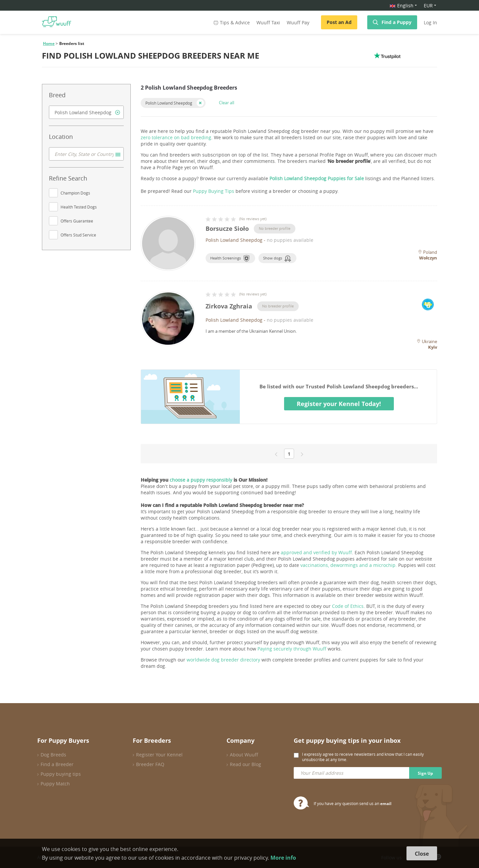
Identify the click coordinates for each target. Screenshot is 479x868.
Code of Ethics (348, 606)
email (386, 804)
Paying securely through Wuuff (292, 649)
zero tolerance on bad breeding (176, 137)
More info (283, 858)
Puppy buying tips (61, 774)
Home (49, 43)
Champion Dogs (75, 193)
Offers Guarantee (77, 221)
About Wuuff (244, 755)
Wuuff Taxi (268, 22)
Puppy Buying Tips (214, 191)
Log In (430, 22)
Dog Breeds (53, 755)
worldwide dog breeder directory (223, 660)
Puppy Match (55, 784)
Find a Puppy (397, 22)
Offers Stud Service (78, 235)
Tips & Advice (231, 22)
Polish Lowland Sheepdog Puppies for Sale (317, 178)
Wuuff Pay (298, 22)
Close (422, 854)
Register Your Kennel (159, 755)
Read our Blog (245, 764)
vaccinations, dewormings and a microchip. (349, 565)
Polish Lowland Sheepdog (169, 103)
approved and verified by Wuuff (316, 552)
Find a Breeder (57, 764)
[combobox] (86, 112)
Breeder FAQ (150, 764)
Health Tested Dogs (79, 207)
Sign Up (425, 773)
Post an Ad (339, 22)
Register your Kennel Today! (339, 404)
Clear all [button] (227, 103)
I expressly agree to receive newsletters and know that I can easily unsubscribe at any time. (363, 757)
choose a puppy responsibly (201, 480)
